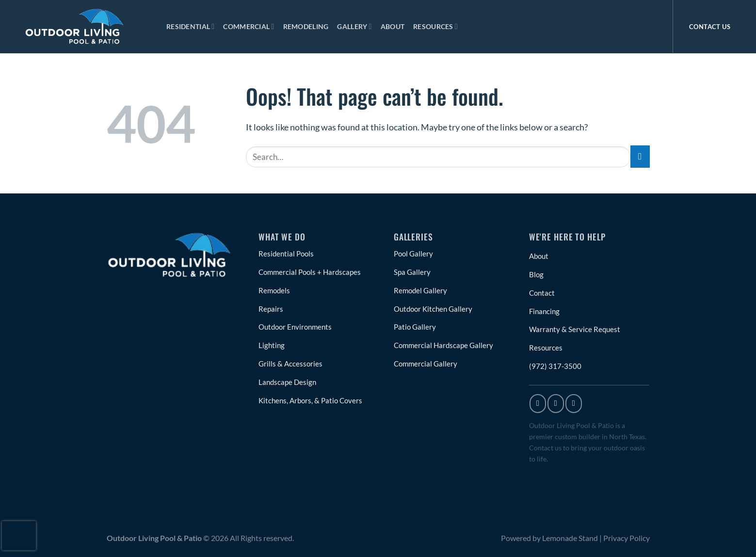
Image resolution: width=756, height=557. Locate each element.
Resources (435, 26)
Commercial (249, 26)
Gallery (354, 26)
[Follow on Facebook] (538, 409)
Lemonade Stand (570, 544)
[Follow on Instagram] (556, 409)
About (393, 26)
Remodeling (306, 26)
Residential (190, 26)
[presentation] (19, 536)
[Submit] (640, 157)
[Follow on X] (574, 409)
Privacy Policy (627, 544)
